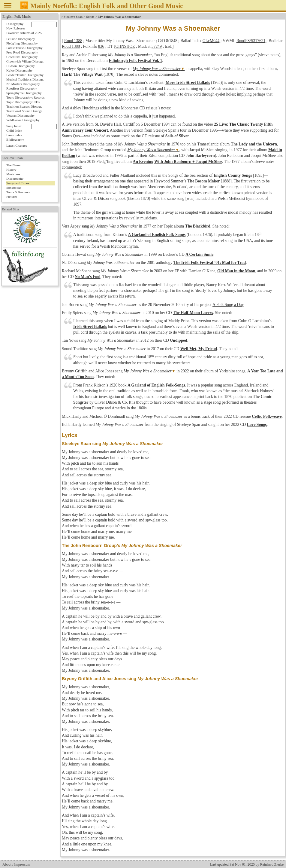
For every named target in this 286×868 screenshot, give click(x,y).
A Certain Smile (199, 254)
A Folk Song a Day (228, 305)
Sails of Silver (177, 136)
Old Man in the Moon (236, 271)
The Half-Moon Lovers (193, 313)
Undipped (178, 340)
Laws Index (14, 135)
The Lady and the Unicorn (254, 144)
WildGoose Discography (23, 120)
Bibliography (15, 139)
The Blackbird (198, 226)
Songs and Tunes (18, 183)
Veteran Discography (20, 115)
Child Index (14, 130)
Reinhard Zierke (272, 864)
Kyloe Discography (19, 70)
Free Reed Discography (22, 52)
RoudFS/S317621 (251, 41)
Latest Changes (17, 145)
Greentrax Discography (22, 57)
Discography (15, 24)
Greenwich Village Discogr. (25, 61)
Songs (90, 17)
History (11, 170)
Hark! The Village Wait (82, 74)
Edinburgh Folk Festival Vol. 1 (135, 61)
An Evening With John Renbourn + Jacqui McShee (177, 162)
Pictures (12, 197)
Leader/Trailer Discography (25, 75)
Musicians (13, 174)
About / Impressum (16, 864)
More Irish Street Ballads (188, 83)
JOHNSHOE (124, 46)
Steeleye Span (73, 17)
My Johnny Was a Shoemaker (157, 69)
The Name (13, 165)
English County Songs (233, 175)
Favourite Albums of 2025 (24, 33)
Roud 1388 (73, 41)
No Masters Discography (23, 84)
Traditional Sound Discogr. (24, 111)
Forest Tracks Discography (24, 48)
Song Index (14, 126)
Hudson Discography (21, 66)
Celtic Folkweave (267, 416)
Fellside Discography (21, 39)
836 (101, 46)
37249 (157, 46)
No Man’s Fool (88, 277)
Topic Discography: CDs (23, 102)
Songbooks (14, 188)
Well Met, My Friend (199, 349)
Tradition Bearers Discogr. (24, 106)
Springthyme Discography (24, 93)
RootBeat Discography (22, 88)
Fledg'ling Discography (22, 43)
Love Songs (257, 425)
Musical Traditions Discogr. (25, 79)
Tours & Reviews (18, 192)
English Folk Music (17, 17)
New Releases (16, 28)
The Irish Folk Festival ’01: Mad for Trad (210, 263)
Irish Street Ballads (90, 327)
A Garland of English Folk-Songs (157, 235)
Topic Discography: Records (26, 97)
